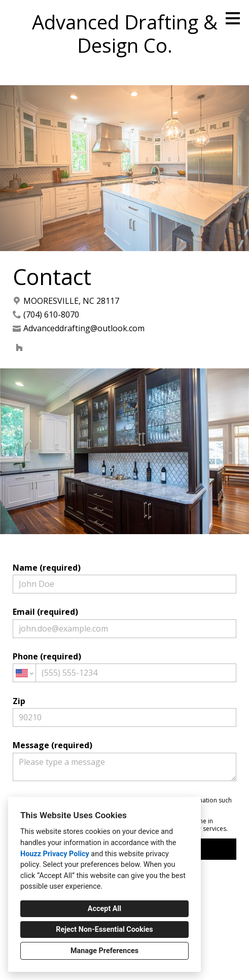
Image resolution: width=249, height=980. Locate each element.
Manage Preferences (104, 951)
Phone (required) (125, 667)
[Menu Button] (233, 18)
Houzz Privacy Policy (55, 854)
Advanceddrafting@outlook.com (84, 328)
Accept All (104, 909)
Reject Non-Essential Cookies (104, 930)
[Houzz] (19, 347)
